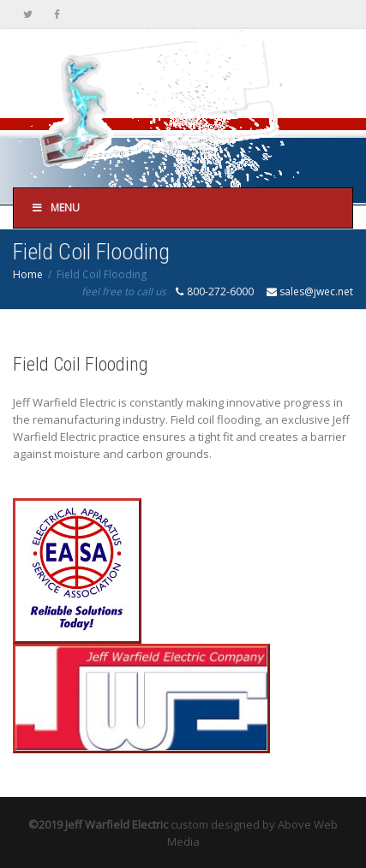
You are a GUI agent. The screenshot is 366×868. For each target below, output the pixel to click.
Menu (55, 208)
